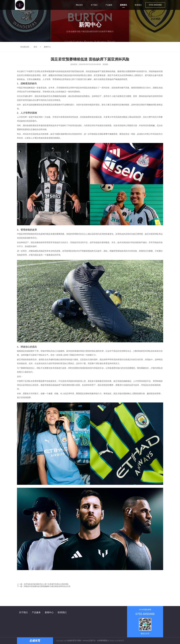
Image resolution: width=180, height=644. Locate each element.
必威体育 (120, 641)
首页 (35, 47)
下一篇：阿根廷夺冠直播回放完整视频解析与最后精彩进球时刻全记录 (44, 586)
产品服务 (36, 612)
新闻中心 (47, 47)
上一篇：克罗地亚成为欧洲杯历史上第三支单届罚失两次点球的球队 (43, 584)
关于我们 (23, 612)
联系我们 (62, 612)
